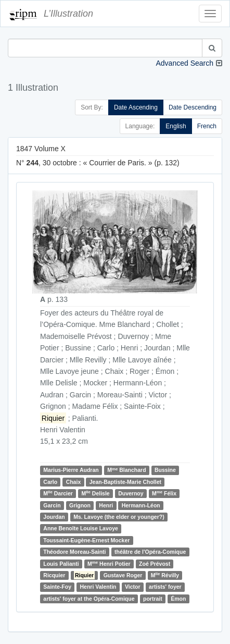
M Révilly (165, 575)
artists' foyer (165, 587)
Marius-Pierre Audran (71, 470)
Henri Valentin (98, 587)
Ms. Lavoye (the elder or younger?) (119, 517)
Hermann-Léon (141, 505)
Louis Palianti (61, 564)
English (176, 126)
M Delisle (95, 493)
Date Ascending (136, 107)
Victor (133, 587)
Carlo (50, 482)
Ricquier (54, 575)
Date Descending (193, 107)
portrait (153, 599)
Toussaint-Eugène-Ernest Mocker (86, 540)
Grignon (80, 505)
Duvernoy (131, 493)
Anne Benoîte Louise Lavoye (81, 528)
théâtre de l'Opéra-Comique (150, 552)
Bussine (165, 470)
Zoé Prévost (155, 564)
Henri (106, 505)
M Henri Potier (109, 563)
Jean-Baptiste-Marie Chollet (125, 482)
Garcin (52, 505)
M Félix (164, 493)
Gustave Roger (123, 575)
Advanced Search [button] (184, 63)
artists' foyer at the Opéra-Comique (89, 599)
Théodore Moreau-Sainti (74, 552)
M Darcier (58, 493)
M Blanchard (126, 470)
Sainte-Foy (57, 587)
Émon (178, 599)
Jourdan (54, 517)
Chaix (74, 482)
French (207, 126)
